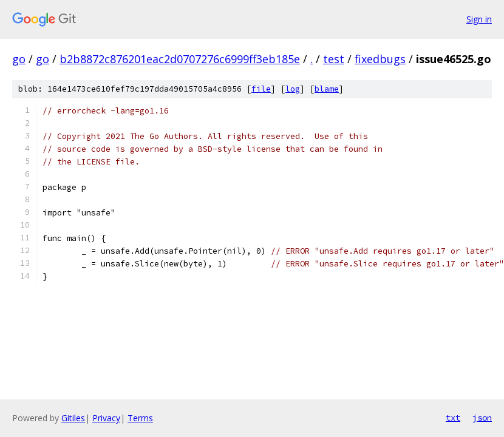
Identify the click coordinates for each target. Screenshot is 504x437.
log (293, 89)
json (482, 418)
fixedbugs (380, 59)
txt (453, 418)
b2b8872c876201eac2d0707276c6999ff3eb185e (180, 59)
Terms (140, 418)
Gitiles (73, 418)
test (334, 59)
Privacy (106, 418)
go (19, 59)
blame (327, 89)
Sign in (479, 19)
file (261, 89)
